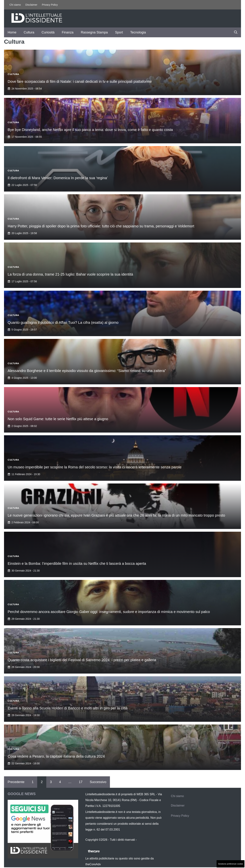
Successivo (98, 782)
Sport (119, 32)
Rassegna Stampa (94, 32)
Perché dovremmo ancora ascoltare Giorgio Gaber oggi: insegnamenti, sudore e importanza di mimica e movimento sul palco (109, 612)
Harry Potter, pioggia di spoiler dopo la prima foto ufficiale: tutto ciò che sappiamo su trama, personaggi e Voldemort (101, 226)
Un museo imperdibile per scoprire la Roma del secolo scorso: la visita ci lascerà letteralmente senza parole (95, 467)
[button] (236, 32)
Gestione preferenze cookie (231, 864)
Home (12, 32)
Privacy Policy (50, 5)
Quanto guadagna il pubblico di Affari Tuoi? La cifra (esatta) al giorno (63, 322)
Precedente (16, 782)
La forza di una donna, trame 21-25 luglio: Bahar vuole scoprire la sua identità (70, 274)
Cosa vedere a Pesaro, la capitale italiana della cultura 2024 (56, 756)
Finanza (68, 32)
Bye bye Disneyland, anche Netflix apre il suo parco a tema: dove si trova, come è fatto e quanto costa (90, 130)
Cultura (29, 32)
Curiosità (48, 32)
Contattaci (144, 840)
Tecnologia (138, 32)
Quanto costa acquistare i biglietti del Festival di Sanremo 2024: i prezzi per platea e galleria (82, 660)
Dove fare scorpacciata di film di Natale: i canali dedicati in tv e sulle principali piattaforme (80, 81)
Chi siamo (15, 5)
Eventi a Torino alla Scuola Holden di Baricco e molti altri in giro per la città (68, 708)
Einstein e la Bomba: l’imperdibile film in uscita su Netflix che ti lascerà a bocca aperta (77, 564)
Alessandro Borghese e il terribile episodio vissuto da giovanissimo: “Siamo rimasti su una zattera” (87, 371)
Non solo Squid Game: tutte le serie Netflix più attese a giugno (58, 419)
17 (81, 782)
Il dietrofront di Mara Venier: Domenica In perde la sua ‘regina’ (58, 178)
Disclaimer (31, 5)
